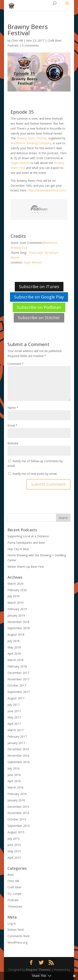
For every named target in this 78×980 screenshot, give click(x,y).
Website (13, 443)
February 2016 (17, 794)
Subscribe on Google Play (39, 297)
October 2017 (17, 685)
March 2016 (15, 787)
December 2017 (18, 673)
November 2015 (18, 813)
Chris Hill (17, 40)
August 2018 (16, 634)
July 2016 (14, 768)
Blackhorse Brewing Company (31, 143)
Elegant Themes (38, 970)
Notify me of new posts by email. (35, 474)
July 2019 (14, 596)
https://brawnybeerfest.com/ (47, 190)
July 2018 (14, 641)
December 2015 (18, 807)
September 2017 (19, 692)
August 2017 (16, 698)
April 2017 (14, 724)
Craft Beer (55, 40)
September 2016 (19, 762)
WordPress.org (17, 942)
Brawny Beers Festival (32, 138)
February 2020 (17, 590)
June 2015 (14, 845)
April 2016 (14, 781)
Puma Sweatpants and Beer (26, 543)
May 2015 (14, 851)
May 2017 (14, 717)
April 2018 (14, 654)
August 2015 (16, 832)
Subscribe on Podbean (39, 307)
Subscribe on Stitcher (39, 318)
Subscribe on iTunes (39, 287)
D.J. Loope (14, 894)
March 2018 (15, 660)
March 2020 (15, 584)
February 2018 (17, 666)
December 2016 (18, 749)
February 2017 (17, 737)
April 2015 (14, 858)
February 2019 (17, 609)
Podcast (13, 45)
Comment (15, 364)
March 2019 (15, 603)
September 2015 (19, 826)
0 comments (30, 45)
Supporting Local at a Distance (28, 536)
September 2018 (19, 628)
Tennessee (15, 906)
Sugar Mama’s (20, 163)
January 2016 (16, 800)
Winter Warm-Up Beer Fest (26, 567)
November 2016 (18, 756)
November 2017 (18, 679)
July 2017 (14, 705)
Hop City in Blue (18, 549)
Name (13, 408)
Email (12, 425)
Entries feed (15, 930)
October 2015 (17, 819)
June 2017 (14, 711)
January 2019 (16, 615)
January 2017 (16, 743)
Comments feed (18, 936)
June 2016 (14, 775)
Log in (12, 923)
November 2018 (18, 622)
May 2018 (14, 647)
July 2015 (14, 839)
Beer (11, 875)
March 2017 (15, 730)
